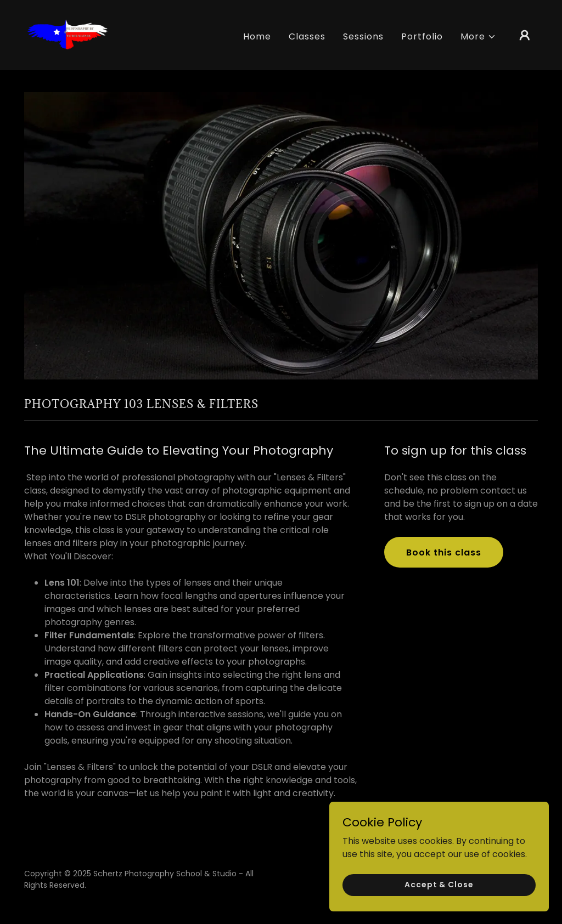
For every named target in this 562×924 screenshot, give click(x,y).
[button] (478, 37)
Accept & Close (439, 907)
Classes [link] (307, 36)
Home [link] (257, 36)
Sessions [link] (363, 36)
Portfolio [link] (422, 36)
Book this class (444, 552)
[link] (67, 34)
